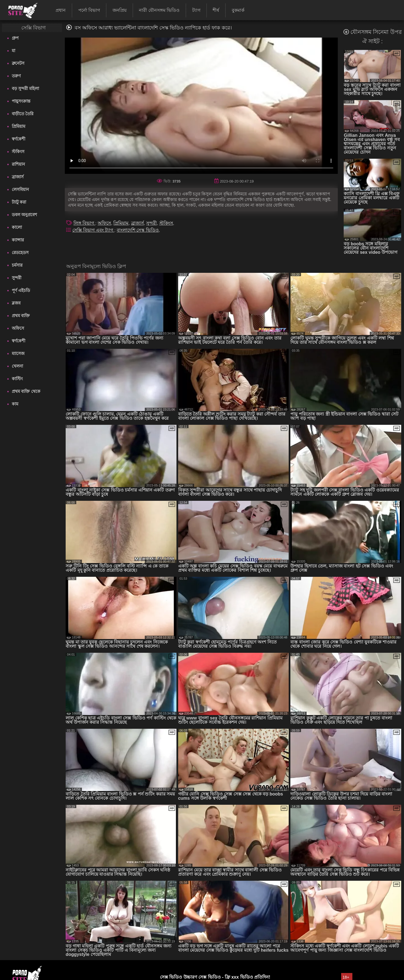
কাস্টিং (17, 379)
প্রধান (61, 10)
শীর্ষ (216, 10)
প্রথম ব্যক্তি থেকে (26, 391)
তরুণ (16, 76)
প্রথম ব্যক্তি (21, 316)
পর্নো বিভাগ (89, 10)
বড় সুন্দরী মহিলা (25, 88)
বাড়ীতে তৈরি (23, 114)
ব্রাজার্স (18, 177)
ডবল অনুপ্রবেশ (24, 215)
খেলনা (17, 366)
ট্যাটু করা (19, 202)
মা (13, 51)
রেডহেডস (20, 253)
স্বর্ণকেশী (19, 139)
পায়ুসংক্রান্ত (21, 101)
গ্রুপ (15, 38)
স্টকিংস (18, 152)
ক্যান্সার (18, 240)
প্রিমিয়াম (19, 126)
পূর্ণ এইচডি (21, 290)
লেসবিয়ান (20, 189)
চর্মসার (17, 265)
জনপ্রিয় (120, 10)
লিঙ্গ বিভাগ (84, 223)
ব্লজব (16, 303)
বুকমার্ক (238, 10)
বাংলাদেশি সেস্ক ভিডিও (138, 230)
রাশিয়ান (18, 164)
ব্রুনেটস (18, 63)
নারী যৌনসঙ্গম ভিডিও (159, 10)
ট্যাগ (196, 10)
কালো (17, 227)
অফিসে (18, 328)
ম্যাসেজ (18, 353)
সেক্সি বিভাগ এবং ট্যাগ (93, 230)
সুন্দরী (17, 278)
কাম (15, 404)
